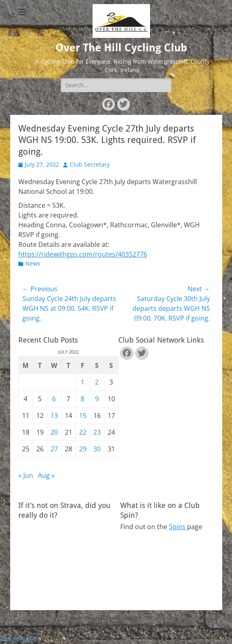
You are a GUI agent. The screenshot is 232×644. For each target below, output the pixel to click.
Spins (178, 527)
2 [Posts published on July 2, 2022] (97, 382)
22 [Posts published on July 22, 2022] (83, 432)
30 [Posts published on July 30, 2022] (97, 449)
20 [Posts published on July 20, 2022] (54, 432)
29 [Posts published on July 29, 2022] (83, 449)
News (33, 263)
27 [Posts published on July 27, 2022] (54, 449)
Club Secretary (90, 164)
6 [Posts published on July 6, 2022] (54, 399)
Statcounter (18, 639)
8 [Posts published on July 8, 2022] (83, 399)
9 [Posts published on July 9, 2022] (97, 399)
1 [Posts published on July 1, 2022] (83, 382)
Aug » (46, 475)
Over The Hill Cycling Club (121, 48)
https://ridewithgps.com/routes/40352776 (83, 254)
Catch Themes (134, 626)
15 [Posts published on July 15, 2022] (83, 415)
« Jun (26, 475)
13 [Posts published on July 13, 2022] (54, 415)
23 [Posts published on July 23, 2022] (97, 432)
